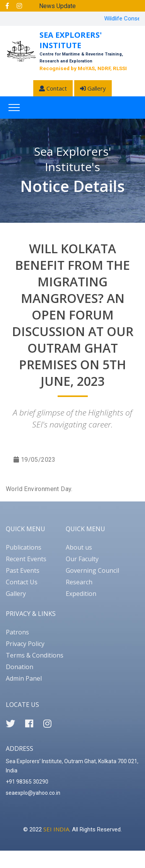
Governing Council (92, 570)
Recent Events (26, 559)
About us (79, 547)
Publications (24, 547)
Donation (20, 667)
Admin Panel (24, 678)
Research (79, 582)
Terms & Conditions (35, 655)
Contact (53, 88)
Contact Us (22, 582)
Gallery (93, 88)
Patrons (17, 632)
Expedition (81, 594)
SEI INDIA (56, 829)
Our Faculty (82, 559)
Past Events (23, 570)
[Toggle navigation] (14, 108)
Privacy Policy (25, 644)
